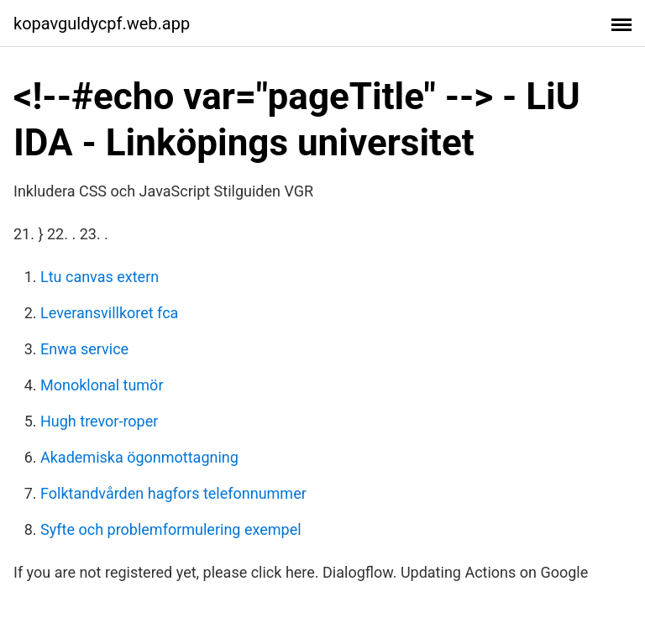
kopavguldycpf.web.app (102, 24)
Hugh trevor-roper (99, 421)
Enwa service (84, 349)
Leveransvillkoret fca (109, 313)
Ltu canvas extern (100, 277)
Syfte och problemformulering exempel (171, 529)
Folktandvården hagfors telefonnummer (173, 493)
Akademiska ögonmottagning (139, 457)
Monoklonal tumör (102, 385)
